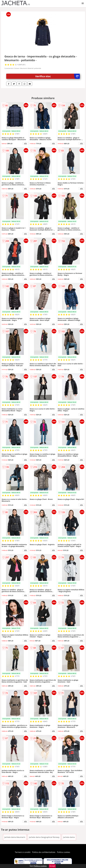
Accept (52, 866)
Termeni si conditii (23, 852)
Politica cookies (64, 852)
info (25, 143)
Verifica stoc (58, 76)
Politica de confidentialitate (44, 852)
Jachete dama (69, 837)
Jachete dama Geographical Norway (44, 837)
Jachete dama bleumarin (15, 837)
